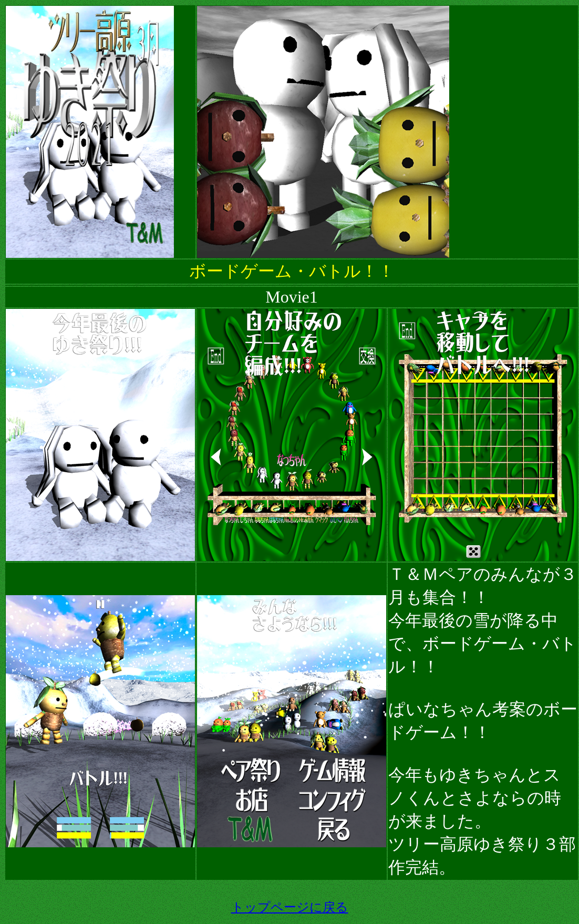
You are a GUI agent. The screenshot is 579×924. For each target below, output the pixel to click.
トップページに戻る (290, 907)
